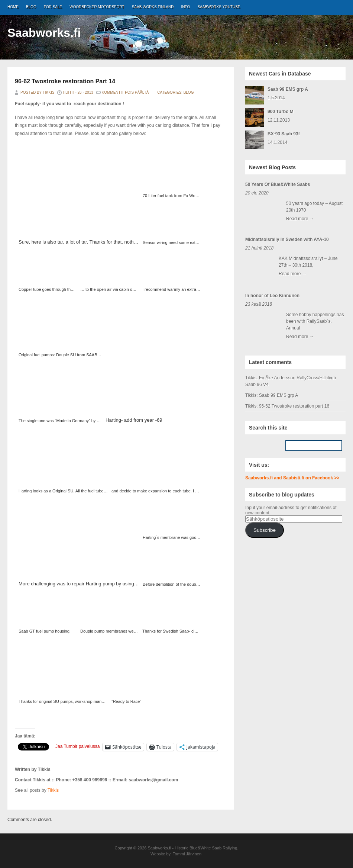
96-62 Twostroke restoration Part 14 (65, 81)
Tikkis (53, 790)
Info (186, 7)
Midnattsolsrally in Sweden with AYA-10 (287, 239)
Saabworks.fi (44, 33)
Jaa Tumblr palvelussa (77, 746)
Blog (31, 7)
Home (13, 7)
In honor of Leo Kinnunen (272, 296)
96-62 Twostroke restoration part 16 (294, 406)
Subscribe (265, 530)
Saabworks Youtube (219, 7)
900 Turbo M (281, 112)
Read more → (300, 219)
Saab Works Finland (153, 7)
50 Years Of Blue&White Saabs (278, 184)
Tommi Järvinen (187, 854)
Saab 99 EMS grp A (288, 89)
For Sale (53, 7)
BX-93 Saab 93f (284, 134)
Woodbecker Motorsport (97, 7)
